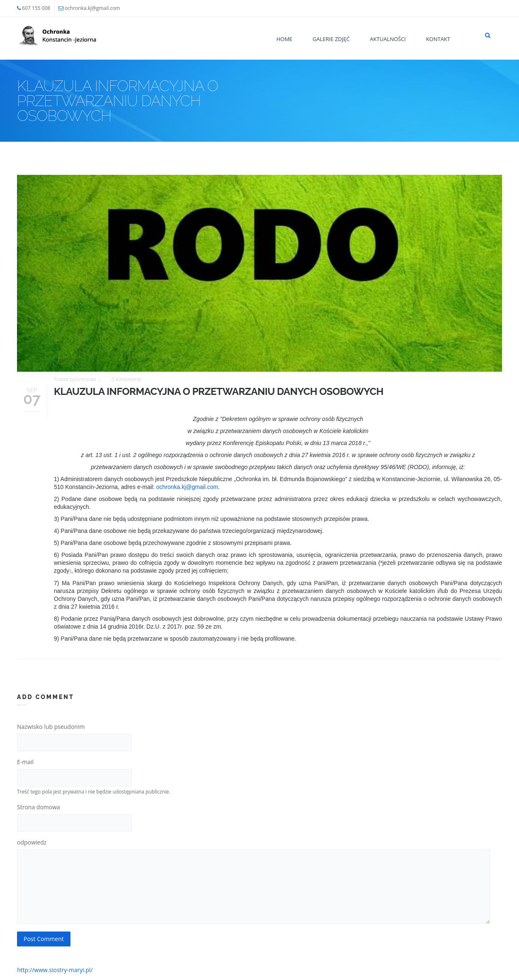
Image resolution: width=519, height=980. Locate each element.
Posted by (75, 379)
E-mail (25, 762)
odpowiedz (32, 842)
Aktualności (388, 39)
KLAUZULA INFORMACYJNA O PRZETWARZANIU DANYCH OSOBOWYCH (219, 391)
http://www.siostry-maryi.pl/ (55, 970)
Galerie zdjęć (331, 39)
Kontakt (438, 39)
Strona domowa (39, 807)
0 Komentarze (126, 379)
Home (285, 39)
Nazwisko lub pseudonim (51, 727)
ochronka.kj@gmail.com (92, 8)
